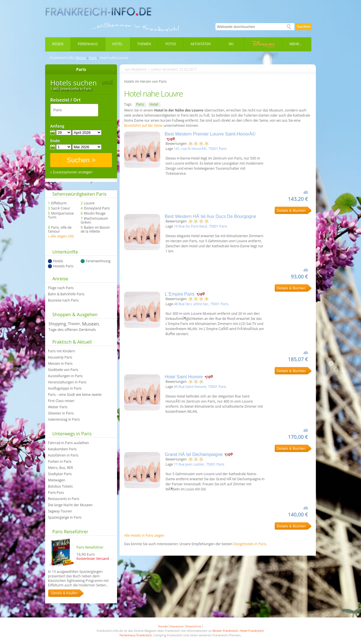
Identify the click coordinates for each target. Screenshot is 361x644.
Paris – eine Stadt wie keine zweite (75, 395)
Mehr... (295, 44)
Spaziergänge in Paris (65, 518)
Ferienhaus (88, 44)
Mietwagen (57, 480)
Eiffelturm (59, 203)
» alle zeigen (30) (61, 236)
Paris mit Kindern (61, 351)
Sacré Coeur (61, 208)
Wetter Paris (58, 407)
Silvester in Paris (61, 413)
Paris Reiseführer (70, 532)
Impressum (177, 626)
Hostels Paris (63, 266)
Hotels (58, 261)
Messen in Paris (60, 364)
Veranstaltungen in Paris (67, 382)
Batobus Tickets (60, 486)
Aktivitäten (201, 44)
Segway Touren (60, 511)
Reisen (58, 44)
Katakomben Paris (62, 449)
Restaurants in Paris (64, 499)
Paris (93, 58)
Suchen (303, 27)
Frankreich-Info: (62, 58)
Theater (74, 324)
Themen (144, 44)
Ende (55, 141)
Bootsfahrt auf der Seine (144, 125)
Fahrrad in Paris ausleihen (68, 443)
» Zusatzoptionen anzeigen (71, 172)
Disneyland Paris (97, 208)
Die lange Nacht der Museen (70, 505)
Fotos (171, 44)
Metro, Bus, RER (60, 468)
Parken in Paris (60, 462)
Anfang (57, 126)
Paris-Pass (56, 493)
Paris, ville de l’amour (60, 230)
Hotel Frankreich (252, 631)
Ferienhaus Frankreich (136, 635)
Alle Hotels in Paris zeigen (144, 535)
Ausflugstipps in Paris (65, 388)
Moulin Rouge (95, 213)
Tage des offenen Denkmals (72, 329)
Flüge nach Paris (61, 288)
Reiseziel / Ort (65, 100)
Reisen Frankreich (225, 631)
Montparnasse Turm (61, 215)
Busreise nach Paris (63, 300)
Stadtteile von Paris (63, 370)
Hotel (118, 44)
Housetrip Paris (60, 357)
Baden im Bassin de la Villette (95, 230)
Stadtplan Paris (60, 474)
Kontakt (163, 626)
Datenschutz (193, 626)
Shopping (57, 324)
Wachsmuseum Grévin (94, 221)
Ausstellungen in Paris (65, 376)
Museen (91, 324)
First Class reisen (61, 401)
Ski (231, 44)
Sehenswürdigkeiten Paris (80, 194)
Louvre (89, 203)
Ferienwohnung (98, 261)
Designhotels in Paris (250, 544)
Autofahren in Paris (63, 455)
